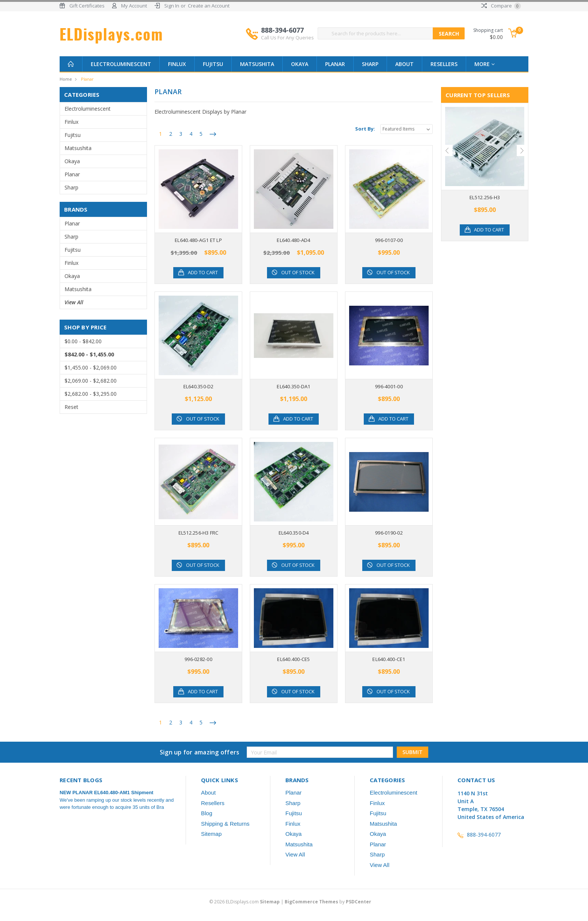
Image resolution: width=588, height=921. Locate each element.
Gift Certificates (87, 6)
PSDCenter (358, 902)
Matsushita (257, 64)
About (404, 64)
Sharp (370, 64)
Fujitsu (213, 64)
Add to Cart (203, 273)
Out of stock (298, 273)
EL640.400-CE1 (389, 659)
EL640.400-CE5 (293, 659)
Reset (71, 407)
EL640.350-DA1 (293, 386)
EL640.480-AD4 (293, 240)
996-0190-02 (389, 533)
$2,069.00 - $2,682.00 (91, 381)
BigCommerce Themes (311, 902)
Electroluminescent (121, 64)
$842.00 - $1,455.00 (89, 354)
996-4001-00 (389, 386)
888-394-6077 (287, 33)
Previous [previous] (447, 150)
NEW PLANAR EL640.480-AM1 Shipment (106, 793)
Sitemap (211, 834)
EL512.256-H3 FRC (199, 533)
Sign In (172, 6)
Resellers (444, 64)
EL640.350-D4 (294, 533)
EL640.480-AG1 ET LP (198, 240)
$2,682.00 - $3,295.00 (91, 394)
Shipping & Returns (225, 824)
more (484, 64)
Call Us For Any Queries (287, 38)
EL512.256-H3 (485, 197)
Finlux (177, 64)
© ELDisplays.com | (247, 902)
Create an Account (209, 6)
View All (74, 302)
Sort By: (365, 129)
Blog (207, 813)
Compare (501, 6)
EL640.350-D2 (199, 386)
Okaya (300, 64)
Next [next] (522, 150)
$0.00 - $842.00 (83, 341)
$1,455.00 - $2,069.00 (91, 367)
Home (66, 79)
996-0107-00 (389, 240)
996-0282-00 (198, 659)
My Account (134, 6)
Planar (335, 64)
